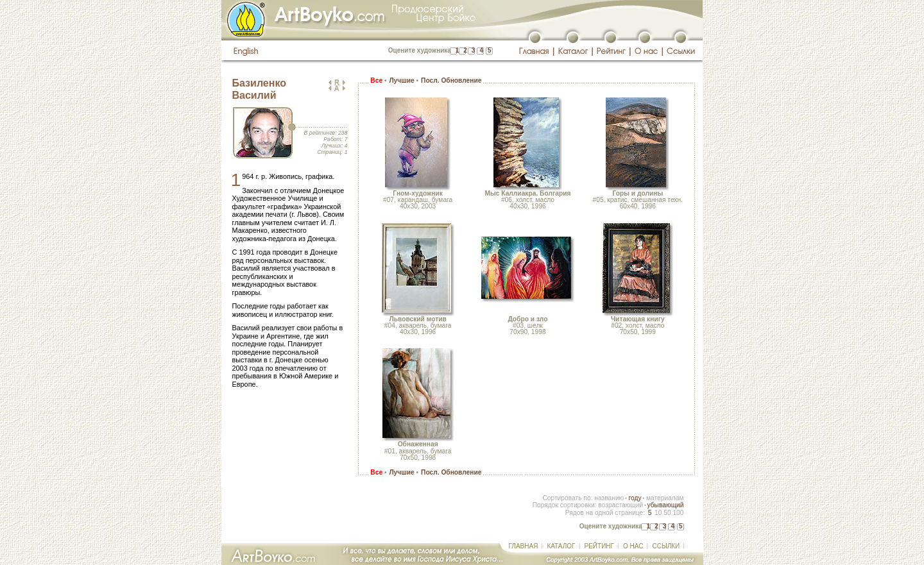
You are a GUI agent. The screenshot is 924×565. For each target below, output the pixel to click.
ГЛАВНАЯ (524, 546)
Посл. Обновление (451, 80)
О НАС (633, 546)
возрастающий (620, 505)
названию (609, 498)
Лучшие (401, 80)
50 (667, 513)
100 (678, 513)
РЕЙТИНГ (599, 546)
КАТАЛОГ (561, 546)
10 (658, 513)
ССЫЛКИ (666, 546)
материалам (665, 498)
